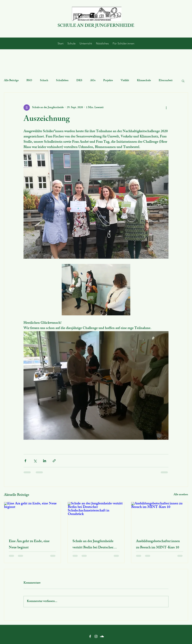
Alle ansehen (181, 495)
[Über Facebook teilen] (25, 461)
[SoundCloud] (102, 636)
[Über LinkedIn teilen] (45, 461)
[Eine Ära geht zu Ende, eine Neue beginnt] (32, 518)
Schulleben (62, 81)
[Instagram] (96, 636)
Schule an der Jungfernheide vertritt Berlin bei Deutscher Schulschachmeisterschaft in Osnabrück (93, 545)
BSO (29, 81)
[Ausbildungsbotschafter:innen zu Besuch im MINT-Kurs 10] (160, 518)
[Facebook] (90, 636)
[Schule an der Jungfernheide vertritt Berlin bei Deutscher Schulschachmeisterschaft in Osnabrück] (96, 518)
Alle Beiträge (11, 81)
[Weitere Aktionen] (166, 108)
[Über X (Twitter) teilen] (35, 461)
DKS (79, 81)
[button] (183, 81)
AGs (93, 81)
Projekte (108, 81)
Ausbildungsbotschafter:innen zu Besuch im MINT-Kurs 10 (158, 545)
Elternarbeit (166, 81)
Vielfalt (125, 81)
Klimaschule (144, 81)
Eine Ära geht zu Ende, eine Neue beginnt (29, 545)
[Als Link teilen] (54, 461)
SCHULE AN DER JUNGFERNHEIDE (96, 26)
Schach (44, 81)
